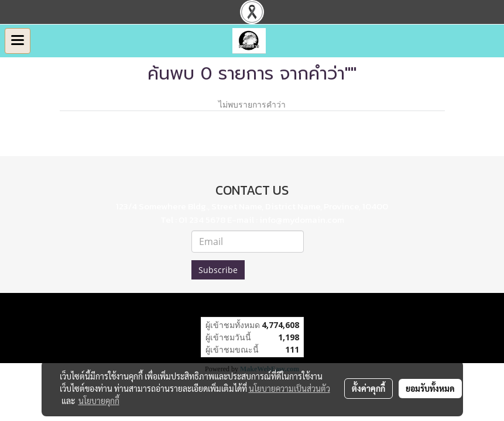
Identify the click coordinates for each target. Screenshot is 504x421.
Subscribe (218, 270)
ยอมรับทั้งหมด (430, 388)
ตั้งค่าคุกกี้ (368, 388)
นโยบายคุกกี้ (99, 401)
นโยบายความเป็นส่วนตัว (289, 388)
